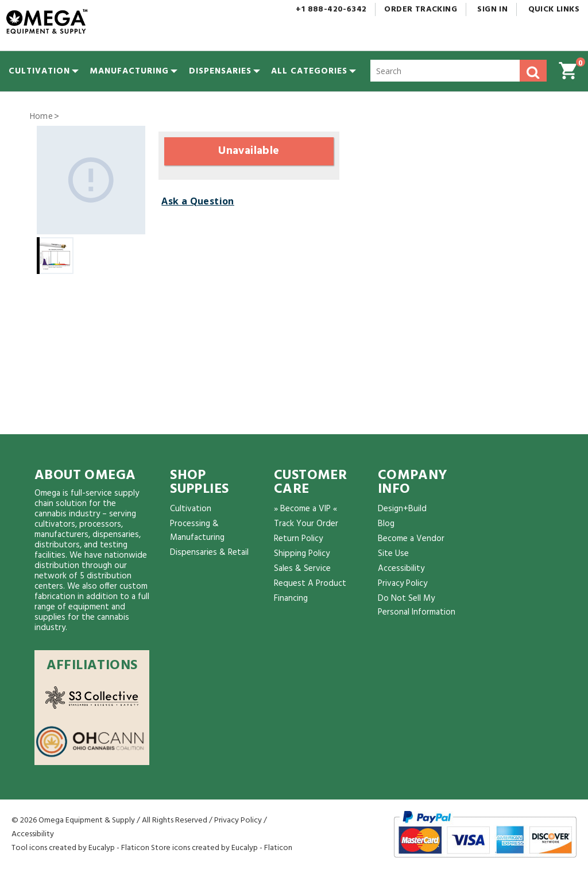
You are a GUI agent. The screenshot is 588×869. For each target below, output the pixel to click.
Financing (291, 598)
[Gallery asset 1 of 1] (91, 180)
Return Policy (298, 539)
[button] (309, 71)
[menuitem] (39, 71)
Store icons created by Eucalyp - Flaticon (222, 848)
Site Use (393, 554)
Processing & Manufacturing (197, 531)
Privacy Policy (403, 584)
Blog (386, 524)
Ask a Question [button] (198, 201)
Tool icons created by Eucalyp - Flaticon (80, 848)
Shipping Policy (302, 554)
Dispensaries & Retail (209, 553)
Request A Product (310, 584)
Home (41, 116)
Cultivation (191, 509)
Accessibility (401, 569)
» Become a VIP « (305, 509)
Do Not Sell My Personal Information (417, 605)
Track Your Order (306, 524)
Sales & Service (302, 569)
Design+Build (402, 509)
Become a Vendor (411, 539)
